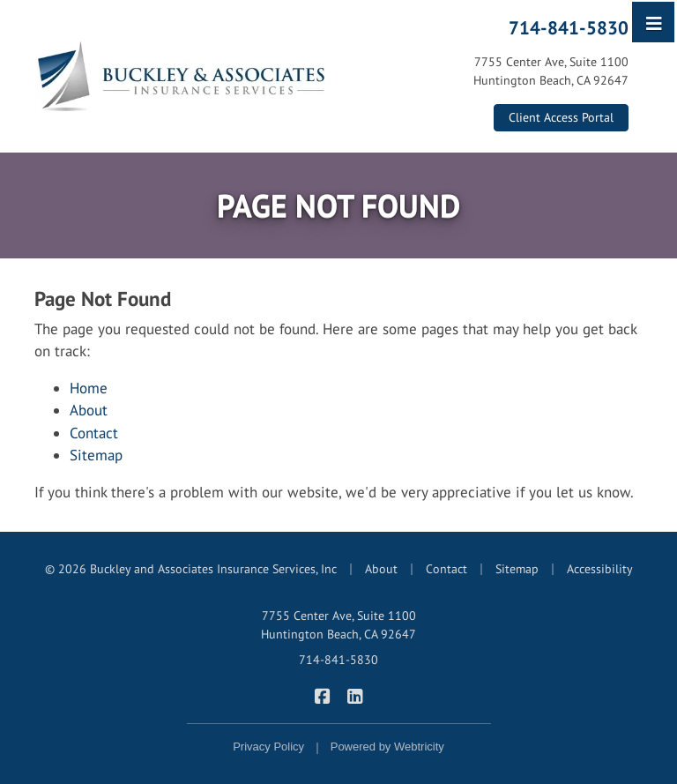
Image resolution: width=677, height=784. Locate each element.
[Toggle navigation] (654, 22)
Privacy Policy (268, 747)
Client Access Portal (561, 117)
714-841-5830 (569, 27)
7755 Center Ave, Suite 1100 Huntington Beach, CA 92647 (338, 625)
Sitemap (96, 455)
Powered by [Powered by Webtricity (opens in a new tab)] (387, 747)
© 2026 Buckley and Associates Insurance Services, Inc (191, 569)
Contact (94, 433)
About (89, 410)
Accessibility (600, 569)
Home (89, 388)
